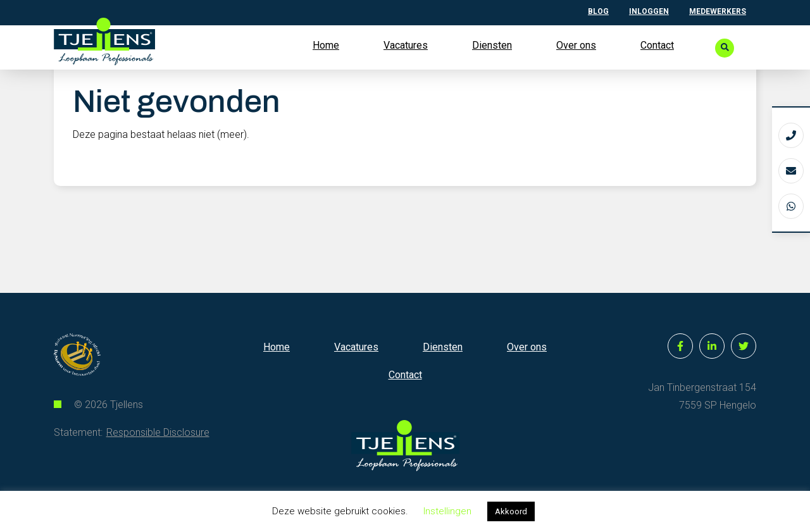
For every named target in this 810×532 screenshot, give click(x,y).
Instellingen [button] (447, 511)
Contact (657, 45)
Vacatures (406, 45)
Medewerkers (718, 11)
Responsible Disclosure (158, 463)
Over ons (576, 45)
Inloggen (649, 11)
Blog (598, 11)
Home (326, 45)
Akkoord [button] (511, 511)
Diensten (492, 45)
